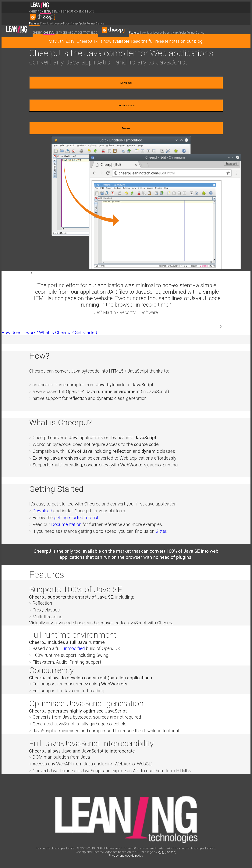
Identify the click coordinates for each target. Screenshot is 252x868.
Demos (100, 24)
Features (34, 24)
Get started (86, 333)
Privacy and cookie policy (126, 856)
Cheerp (34, 12)
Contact (80, 12)
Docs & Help (71, 24)
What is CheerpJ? (56, 333)
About (69, 12)
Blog (91, 12)
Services (58, 12)
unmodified (74, 648)
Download (46, 24)
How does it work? (20, 333)
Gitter (161, 531)
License (58, 24)
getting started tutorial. (76, 518)
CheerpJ (46, 12)
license (170, 852)
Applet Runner (87, 24)
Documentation (126, 106)
